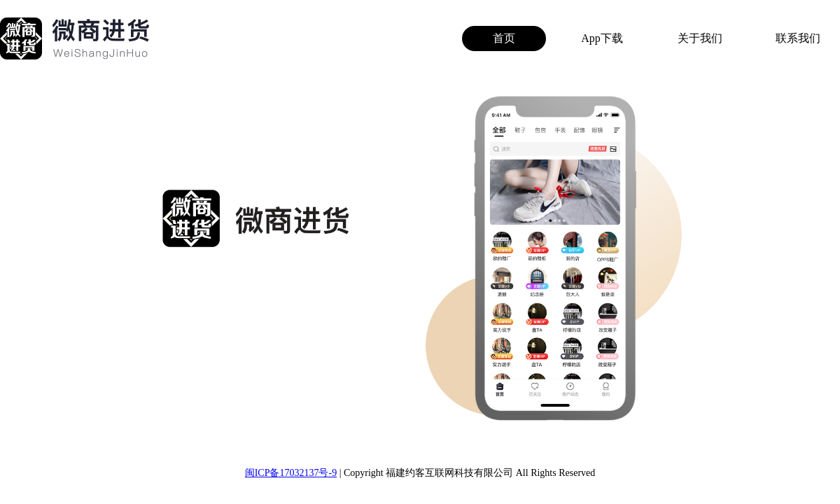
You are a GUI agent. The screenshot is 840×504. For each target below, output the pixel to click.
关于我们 (700, 38)
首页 (504, 38)
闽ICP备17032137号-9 (291, 473)
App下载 (602, 38)
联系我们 (798, 38)
